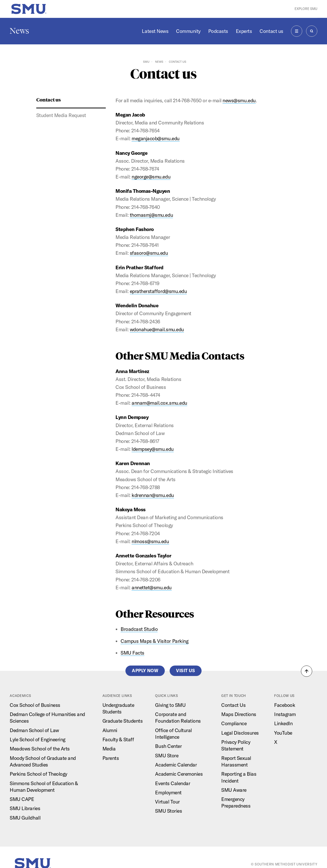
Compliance (234, 723)
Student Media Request (61, 115)
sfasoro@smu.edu (149, 253)
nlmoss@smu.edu (150, 541)
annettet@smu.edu (151, 588)
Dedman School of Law (34, 730)
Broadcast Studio (139, 629)
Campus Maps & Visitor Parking (154, 641)
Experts (244, 31)
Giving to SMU (170, 705)
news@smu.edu (239, 100)
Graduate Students (123, 721)
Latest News (155, 31)
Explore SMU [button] (306, 9)
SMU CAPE (22, 799)
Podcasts (218, 31)
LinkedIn (283, 723)
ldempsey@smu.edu (153, 449)
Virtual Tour (167, 802)
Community (188, 31)
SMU (146, 62)
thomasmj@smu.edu (151, 215)
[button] (307, 671)
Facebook (285, 705)
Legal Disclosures (240, 733)
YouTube (283, 733)
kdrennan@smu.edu (153, 495)
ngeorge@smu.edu (151, 177)
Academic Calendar (176, 765)
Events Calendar (173, 783)
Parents (111, 758)
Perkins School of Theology (38, 774)
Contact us (271, 31)
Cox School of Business (35, 705)
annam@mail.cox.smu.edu (159, 403)
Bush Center (168, 746)
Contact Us (233, 705)
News (19, 31)
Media (109, 749)
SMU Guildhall (25, 818)
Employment (168, 793)
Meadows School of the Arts (40, 749)
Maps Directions (239, 714)
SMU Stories (168, 811)
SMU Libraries (25, 808)
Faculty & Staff (118, 739)
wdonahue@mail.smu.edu (157, 329)
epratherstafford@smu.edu (158, 291)
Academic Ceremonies (179, 774)
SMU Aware (234, 790)
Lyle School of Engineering (37, 739)
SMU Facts (132, 653)
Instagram (285, 714)
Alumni (110, 730)
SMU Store (167, 756)
